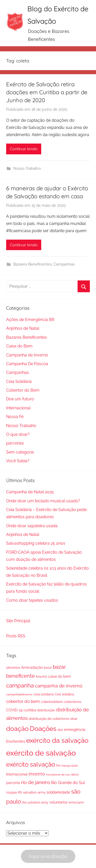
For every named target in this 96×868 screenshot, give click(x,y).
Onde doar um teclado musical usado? (43, 501)
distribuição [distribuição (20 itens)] (46, 710)
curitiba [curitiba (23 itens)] (30, 710)
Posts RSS (16, 636)
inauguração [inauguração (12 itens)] (70, 766)
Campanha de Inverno (27, 355)
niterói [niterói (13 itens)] (75, 775)
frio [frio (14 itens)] (58, 766)
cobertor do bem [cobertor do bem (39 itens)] (23, 701)
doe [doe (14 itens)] (60, 730)
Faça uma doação (48, 856)
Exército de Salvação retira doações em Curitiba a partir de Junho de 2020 (47, 92)
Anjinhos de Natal (23, 328)
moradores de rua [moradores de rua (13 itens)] (58, 775)
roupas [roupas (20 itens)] (12, 792)
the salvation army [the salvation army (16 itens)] (35, 803)
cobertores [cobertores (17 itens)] (73, 702)
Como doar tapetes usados (32, 600)
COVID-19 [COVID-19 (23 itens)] (14, 710)
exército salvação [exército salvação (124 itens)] (31, 765)
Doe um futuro (20, 399)
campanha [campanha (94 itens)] (20, 685)
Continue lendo (24, 149)
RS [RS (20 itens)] (20, 792)
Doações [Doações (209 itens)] (43, 728)
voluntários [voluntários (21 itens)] (58, 802)
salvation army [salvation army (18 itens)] (34, 792)
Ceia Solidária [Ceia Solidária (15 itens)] (65, 694)
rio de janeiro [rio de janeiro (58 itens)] (35, 782)
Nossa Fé (15, 417)
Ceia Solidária (19, 381)
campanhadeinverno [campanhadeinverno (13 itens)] (19, 694)
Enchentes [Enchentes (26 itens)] (16, 741)
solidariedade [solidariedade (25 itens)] (58, 792)
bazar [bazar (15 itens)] (48, 668)
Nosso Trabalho (27, 168)
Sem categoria (20, 452)
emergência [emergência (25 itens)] (75, 729)
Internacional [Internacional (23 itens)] (17, 774)
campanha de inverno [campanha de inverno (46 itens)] (59, 686)
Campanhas (64, 264)
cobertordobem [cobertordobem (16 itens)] (52, 702)
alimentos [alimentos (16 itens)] (13, 668)
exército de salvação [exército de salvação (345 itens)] (41, 753)
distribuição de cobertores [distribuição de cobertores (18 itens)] (49, 719)
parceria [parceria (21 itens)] (13, 783)
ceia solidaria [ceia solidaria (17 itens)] (44, 694)
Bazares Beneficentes (33, 264)
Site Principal (18, 621)
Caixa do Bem (19, 346)
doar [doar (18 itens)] (74, 719)
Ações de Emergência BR (30, 320)
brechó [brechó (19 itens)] (41, 677)
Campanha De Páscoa (27, 364)
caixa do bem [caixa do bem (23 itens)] (60, 676)
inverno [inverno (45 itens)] (37, 774)
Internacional (18, 408)
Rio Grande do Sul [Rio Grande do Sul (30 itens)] (68, 783)
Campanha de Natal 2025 (30, 492)
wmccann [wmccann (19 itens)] (76, 802)
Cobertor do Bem (23, 390)
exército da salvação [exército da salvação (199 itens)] (57, 740)
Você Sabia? (18, 461)
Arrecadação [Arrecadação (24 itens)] (32, 667)
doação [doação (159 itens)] (17, 729)
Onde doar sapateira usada (32, 526)
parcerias (15, 443)
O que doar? (18, 434)
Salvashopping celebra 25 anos (36, 543)
